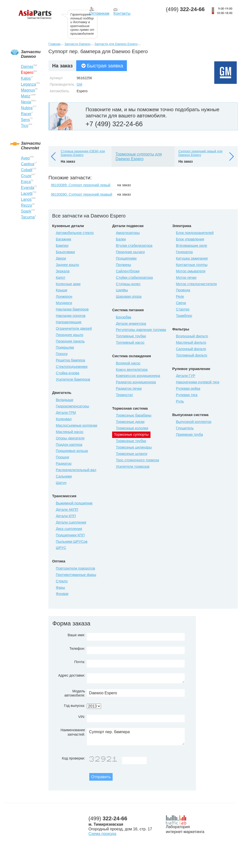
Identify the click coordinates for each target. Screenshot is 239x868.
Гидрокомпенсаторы (72, 406)
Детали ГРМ (66, 413)
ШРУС (61, 548)
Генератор (184, 252)
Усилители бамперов (73, 379)
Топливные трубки (131, 336)
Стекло (62, 581)
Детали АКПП (67, 510)
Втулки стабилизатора (134, 246)
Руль (180, 401)
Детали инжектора (131, 324)
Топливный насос (130, 342)
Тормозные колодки (132, 428)
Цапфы (122, 290)
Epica (26, 182)
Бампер (62, 246)
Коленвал (64, 419)
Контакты (122, 13)
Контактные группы (192, 265)
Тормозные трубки (131, 441)
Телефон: (77, 649)
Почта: (80, 662)
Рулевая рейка (188, 388)
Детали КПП (66, 516)
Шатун (61, 483)
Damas (27, 67)
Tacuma (28, 217)
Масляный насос (70, 432)
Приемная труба (189, 434)
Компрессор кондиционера (138, 376)
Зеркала (63, 271)
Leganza (28, 84)
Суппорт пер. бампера (136, 737)
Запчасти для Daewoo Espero (116, 44)
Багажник (63, 239)
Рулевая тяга (187, 395)
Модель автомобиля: (75, 693)
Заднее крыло (67, 265)
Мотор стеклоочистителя (196, 284)
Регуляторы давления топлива (141, 330)
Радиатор (64, 464)
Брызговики (65, 252)
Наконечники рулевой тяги (197, 382)
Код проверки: (74, 758)
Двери (61, 258)
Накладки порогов (71, 316)
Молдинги (64, 303)
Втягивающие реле (191, 246)
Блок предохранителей (195, 233)
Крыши (61, 290)
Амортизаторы (128, 233)
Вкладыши (65, 400)
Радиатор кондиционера (136, 382)
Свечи (181, 303)
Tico (25, 126)
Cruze (26, 176)
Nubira (27, 108)
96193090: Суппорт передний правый (82, 194)
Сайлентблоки (128, 271)
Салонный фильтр (191, 349)
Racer (26, 114)
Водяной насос (128, 363)
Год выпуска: (75, 706)
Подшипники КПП (70, 535)
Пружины (123, 265)
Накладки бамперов (72, 309)
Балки (121, 239)
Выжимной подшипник (74, 503)
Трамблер (184, 316)
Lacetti (27, 194)
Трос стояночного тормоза (137, 460)
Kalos (26, 78)
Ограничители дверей (74, 328)
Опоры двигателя (70, 438)
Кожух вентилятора (132, 370)
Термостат (124, 395)
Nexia (26, 102)
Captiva (28, 164)
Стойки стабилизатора (134, 278)
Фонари (62, 594)
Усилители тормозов (133, 466)
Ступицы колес (128, 284)
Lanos (26, 199)
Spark (26, 211)
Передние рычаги (130, 252)
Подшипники (126, 258)
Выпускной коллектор (194, 422)
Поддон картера (69, 445)
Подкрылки (65, 347)
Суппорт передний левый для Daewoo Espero (200, 153)
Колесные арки (68, 284)
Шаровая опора (129, 296)
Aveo (25, 158)
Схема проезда (102, 834)
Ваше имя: (76, 635)
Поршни (62, 457)
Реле (180, 296)
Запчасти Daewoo (77, 44)
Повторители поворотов (75, 568)
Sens (25, 120)
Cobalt (27, 170)
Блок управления (190, 239)
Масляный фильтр (191, 342)
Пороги (62, 354)
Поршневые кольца (72, 451)
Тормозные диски (130, 422)
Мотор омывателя (191, 271)
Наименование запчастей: (73, 732)
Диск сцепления (69, 529)
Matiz (26, 96)
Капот (60, 278)
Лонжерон (64, 296)
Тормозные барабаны (134, 415)
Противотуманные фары (76, 575)
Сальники (64, 476)
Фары (60, 588)
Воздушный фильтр (192, 336)
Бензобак (123, 317)
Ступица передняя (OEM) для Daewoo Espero (83, 153)
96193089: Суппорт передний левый (81, 185)
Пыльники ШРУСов (72, 542)
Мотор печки (186, 278)
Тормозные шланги (131, 454)
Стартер (183, 309)
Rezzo (26, 205)
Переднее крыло (70, 335)
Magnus (28, 90)
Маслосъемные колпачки (76, 425)
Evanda (28, 188)
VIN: (82, 717)
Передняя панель (70, 341)
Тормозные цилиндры (134, 447)
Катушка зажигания (192, 258)
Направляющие (69, 322)
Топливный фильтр (191, 355)
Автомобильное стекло (75, 233)
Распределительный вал (76, 470)
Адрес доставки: (72, 675)
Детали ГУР (186, 376)
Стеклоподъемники (72, 367)
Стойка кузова (67, 373)
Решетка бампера (70, 360)
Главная (54, 44)
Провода (183, 290)
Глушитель (185, 428)
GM (80, 84)
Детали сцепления (71, 522)
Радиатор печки (129, 388)
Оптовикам (99, 13)
